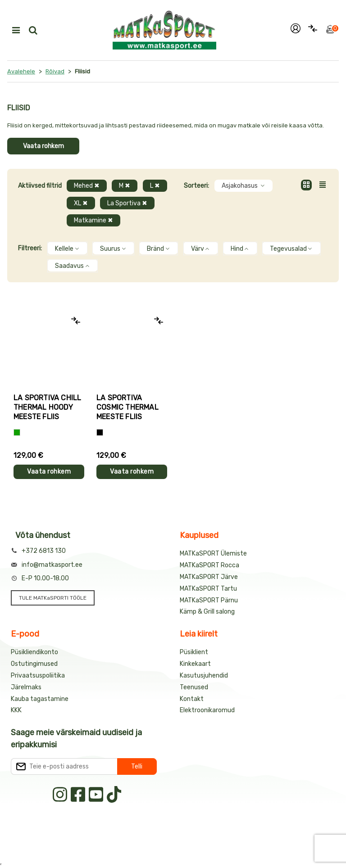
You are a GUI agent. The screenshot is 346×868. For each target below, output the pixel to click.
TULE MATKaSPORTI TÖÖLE (53, 598)
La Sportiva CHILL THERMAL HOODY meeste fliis (47, 407)
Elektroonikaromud (207, 710)
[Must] (100, 432)
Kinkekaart (195, 664)
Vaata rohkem (43, 146)
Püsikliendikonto (34, 652)
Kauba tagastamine (40, 699)
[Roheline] (17, 432)
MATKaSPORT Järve (209, 577)
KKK (16, 710)
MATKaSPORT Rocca (209, 565)
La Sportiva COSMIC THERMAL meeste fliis (127, 407)
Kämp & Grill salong (207, 612)
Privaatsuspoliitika (38, 676)
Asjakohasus (244, 186)
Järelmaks (26, 687)
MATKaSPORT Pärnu (209, 600)
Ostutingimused (34, 664)
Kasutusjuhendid (204, 676)
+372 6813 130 (44, 551)
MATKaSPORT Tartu (208, 589)
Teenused (194, 687)
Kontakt (192, 699)
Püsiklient (194, 652)
